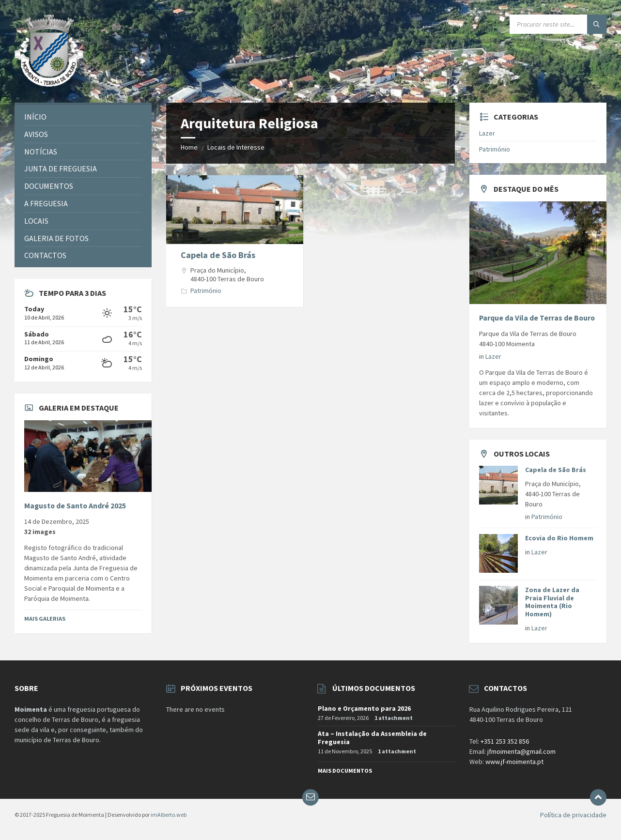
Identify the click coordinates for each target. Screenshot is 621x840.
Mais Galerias (45, 619)
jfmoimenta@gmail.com (521, 751)
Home (189, 147)
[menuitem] (83, 117)
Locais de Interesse (236, 147)
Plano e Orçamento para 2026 (364, 708)
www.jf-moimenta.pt (514, 762)
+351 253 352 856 (505, 741)
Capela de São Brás (218, 255)
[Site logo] (49, 84)
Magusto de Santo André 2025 (75, 506)
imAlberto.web (169, 815)
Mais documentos (345, 771)
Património (206, 290)
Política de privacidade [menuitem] (573, 815)
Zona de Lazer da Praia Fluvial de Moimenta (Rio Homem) (552, 602)
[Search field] (558, 24)
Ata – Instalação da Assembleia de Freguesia (372, 738)
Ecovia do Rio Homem (559, 538)
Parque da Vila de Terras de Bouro (537, 318)
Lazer (487, 133)
